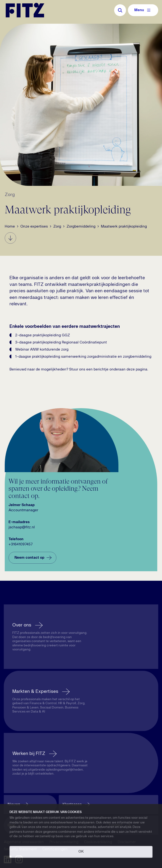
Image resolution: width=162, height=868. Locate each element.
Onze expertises (34, 227)
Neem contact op (34, 558)
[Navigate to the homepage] (25, 10)
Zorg (57, 227)
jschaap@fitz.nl (22, 527)
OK (81, 852)
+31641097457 (21, 544)
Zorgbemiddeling (81, 227)
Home (10, 227)
